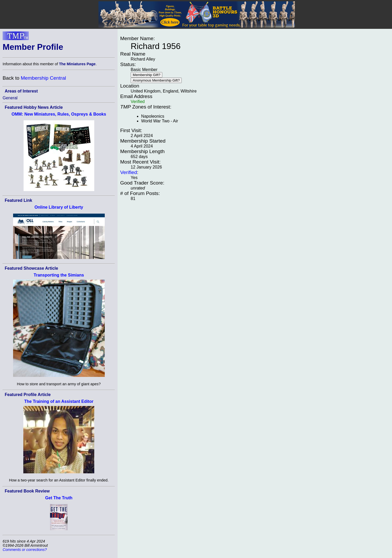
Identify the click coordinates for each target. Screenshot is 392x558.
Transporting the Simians (59, 275)
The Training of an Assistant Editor (59, 401)
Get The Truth (59, 498)
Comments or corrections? (25, 550)
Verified (129, 172)
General (10, 98)
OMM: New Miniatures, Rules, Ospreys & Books (59, 114)
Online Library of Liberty (59, 207)
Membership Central (43, 78)
